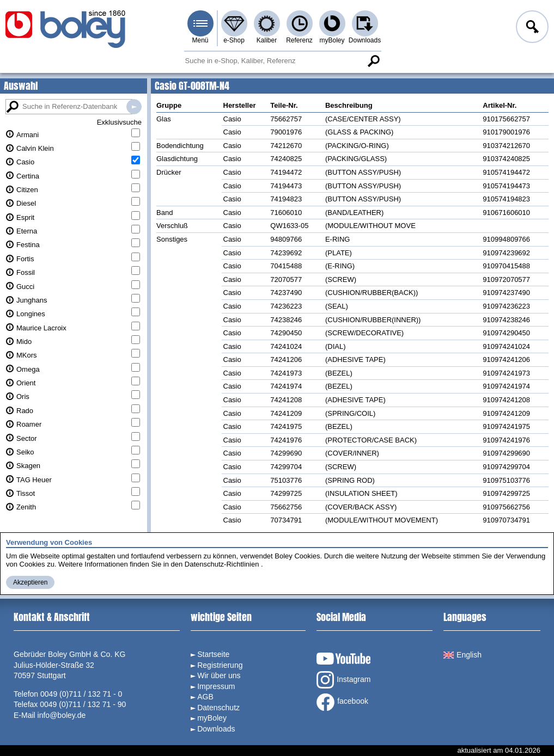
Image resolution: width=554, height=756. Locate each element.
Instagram (343, 680)
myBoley (332, 40)
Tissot (26, 493)
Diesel (26, 203)
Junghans (32, 300)
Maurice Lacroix (41, 328)
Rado (25, 411)
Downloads (365, 40)
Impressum (216, 686)
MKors (27, 355)
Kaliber (267, 40)
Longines (31, 314)
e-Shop (234, 40)
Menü (200, 40)
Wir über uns (219, 675)
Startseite (213, 654)
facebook (342, 702)
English (462, 655)
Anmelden (531, 28)
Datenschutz (218, 708)
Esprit (25, 217)
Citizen (27, 190)
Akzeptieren (30, 582)
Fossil (26, 272)
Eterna (27, 231)
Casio (25, 162)
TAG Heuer (34, 480)
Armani (28, 135)
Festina (28, 245)
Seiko (25, 452)
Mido (24, 342)
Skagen (28, 466)
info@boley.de (62, 715)
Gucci (25, 287)
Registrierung (220, 665)
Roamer (29, 424)
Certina (28, 176)
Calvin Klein (35, 148)
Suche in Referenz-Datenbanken (134, 107)
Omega (28, 369)
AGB (205, 697)
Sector (27, 438)
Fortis (25, 259)
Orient (26, 383)
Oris (23, 397)
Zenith (26, 507)
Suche (374, 61)
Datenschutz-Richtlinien (222, 564)
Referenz (299, 40)
